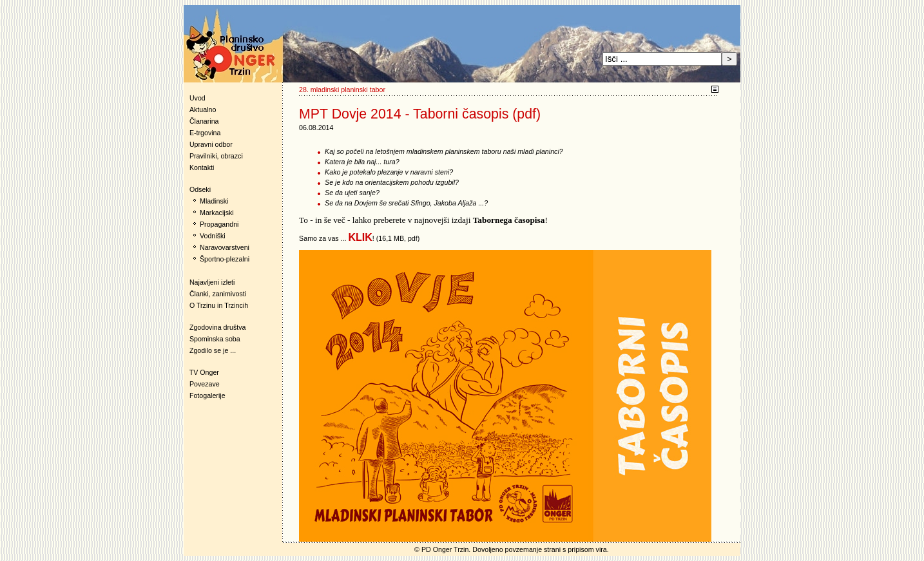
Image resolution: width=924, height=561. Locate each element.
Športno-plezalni (225, 259)
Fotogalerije (207, 395)
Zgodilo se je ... (213, 350)
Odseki (197, 189)
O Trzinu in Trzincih (219, 305)
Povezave (205, 384)
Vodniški (213, 236)
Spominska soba (215, 339)
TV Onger (201, 372)
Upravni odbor (211, 144)
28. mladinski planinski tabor (342, 90)
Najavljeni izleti (212, 282)
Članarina (204, 121)
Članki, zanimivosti (218, 294)
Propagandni (219, 224)
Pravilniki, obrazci (216, 156)
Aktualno (203, 109)
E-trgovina (205, 133)
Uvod (197, 98)
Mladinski (214, 201)
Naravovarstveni (225, 247)
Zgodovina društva (215, 327)
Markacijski (217, 213)
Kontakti (202, 167)
